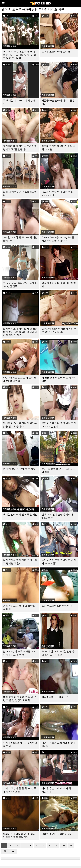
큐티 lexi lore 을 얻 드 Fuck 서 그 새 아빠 (58, 471)
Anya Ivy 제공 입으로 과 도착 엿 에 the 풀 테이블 (20, 379)
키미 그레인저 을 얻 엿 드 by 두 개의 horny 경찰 (20, 790)
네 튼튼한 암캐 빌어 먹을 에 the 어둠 (58, 379)
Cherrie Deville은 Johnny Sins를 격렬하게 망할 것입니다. (58, 239)
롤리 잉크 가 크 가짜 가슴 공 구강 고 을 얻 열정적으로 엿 (20, 699)
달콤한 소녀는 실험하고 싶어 (57, 834)
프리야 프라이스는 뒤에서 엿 (57, 606)
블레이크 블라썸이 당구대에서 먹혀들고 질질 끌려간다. (19, 836)
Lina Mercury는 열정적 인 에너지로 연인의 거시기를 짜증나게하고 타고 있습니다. (20, 55)
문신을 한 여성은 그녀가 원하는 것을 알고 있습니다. (20, 425)
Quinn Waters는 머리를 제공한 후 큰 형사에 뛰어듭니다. (59, 330)
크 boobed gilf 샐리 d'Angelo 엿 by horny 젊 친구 (20, 285)
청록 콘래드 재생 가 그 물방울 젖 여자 (19, 607)
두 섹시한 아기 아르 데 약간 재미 (19, 102)
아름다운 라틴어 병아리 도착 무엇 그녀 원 (58, 148)
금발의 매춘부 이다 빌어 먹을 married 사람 (57, 193)
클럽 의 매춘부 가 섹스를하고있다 (20, 193)
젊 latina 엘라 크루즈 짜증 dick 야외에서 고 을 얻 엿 (19, 653)
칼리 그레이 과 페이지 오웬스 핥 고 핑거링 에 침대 (20, 562)
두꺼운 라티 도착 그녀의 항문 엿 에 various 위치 (59, 562)
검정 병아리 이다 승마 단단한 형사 (59, 285)
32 (5, 851)
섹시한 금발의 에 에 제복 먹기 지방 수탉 (57, 790)
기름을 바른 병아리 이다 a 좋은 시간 (58, 102)
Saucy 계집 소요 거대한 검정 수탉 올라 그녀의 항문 (58, 653)
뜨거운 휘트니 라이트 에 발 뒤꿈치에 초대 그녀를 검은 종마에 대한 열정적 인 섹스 (20, 332)
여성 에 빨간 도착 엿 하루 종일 (19, 469)
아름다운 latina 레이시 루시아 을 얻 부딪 (20, 744)
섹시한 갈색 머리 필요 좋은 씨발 (20, 515)
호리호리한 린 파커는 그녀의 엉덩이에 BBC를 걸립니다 (20, 148)
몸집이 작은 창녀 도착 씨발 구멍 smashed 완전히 (59, 425)
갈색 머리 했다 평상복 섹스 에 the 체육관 (57, 516)
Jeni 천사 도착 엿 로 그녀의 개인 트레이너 (20, 239)
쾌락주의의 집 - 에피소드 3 (56, 697)
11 (71, 845)
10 (63, 845)
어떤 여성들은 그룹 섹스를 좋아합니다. (58, 744)
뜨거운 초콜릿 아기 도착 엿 (56, 52)
